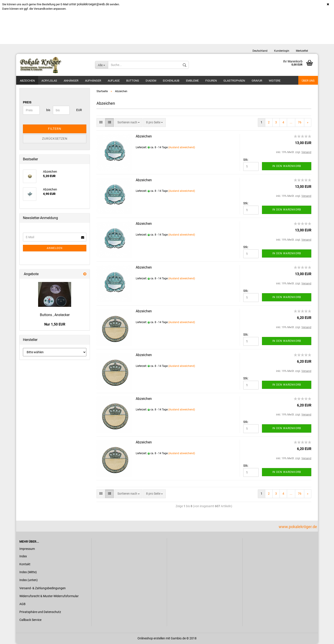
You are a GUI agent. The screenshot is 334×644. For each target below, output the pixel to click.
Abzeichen (27, 81)
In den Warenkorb (287, 166)
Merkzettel (302, 51)
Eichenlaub (171, 81)
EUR (78, 110)
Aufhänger (93, 81)
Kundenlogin (282, 51)
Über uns (308, 81)
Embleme (192, 81)
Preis (27, 102)
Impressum (27, 549)
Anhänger (71, 81)
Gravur (257, 81)
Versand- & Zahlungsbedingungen (43, 588)
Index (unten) (29, 580)
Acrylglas (49, 81)
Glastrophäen (234, 81)
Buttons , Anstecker (55, 315)
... (291, 122)
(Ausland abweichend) (182, 147)
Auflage (114, 81)
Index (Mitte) (28, 572)
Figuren (211, 81)
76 (300, 122)
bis (48, 110)
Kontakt (25, 564)
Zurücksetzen (55, 139)
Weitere (275, 81)
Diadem (151, 81)
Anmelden (55, 248)
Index (23, 556)
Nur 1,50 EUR (55, 324)
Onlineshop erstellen (151, 638)
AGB (22, 604)
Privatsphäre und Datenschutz (40, 612)
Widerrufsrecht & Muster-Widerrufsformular (49, 596)
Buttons (133, 81)
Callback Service (30, 620)
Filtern (55, 129)
